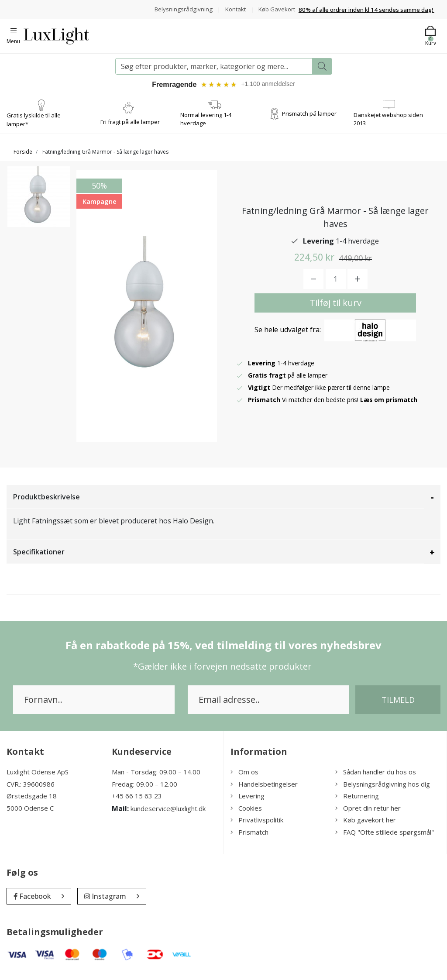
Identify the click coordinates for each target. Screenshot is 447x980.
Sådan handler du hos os (376, 777)
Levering (248, 801)
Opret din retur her (368, 814)
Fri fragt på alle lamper (130, 127)
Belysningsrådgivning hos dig (383, 790)
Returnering (357, 801)
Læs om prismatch (389, 405)
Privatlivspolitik (257, 825)
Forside (23, 157)
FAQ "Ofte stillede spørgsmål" (385, 838)
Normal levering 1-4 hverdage (206, 125)
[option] (39, 207)
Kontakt (271, 7)
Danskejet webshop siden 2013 (388, 125)
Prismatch (249, 838)
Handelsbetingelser (264, 790)
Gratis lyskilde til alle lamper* (34, 125)
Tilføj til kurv (335, 308)
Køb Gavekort (276, 16)
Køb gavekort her (366, 825)
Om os (244, 777)
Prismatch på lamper (309, 119)
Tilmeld (398, 705)
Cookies (246, 814)
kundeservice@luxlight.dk (168, 814)
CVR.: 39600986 (31, 790)
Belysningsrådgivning (218, 7)
